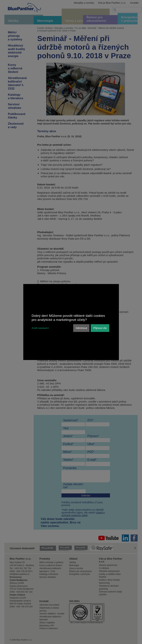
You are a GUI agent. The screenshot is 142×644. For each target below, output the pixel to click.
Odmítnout (81, 328)
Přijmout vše (100, 328)
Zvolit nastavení (40, 328)
